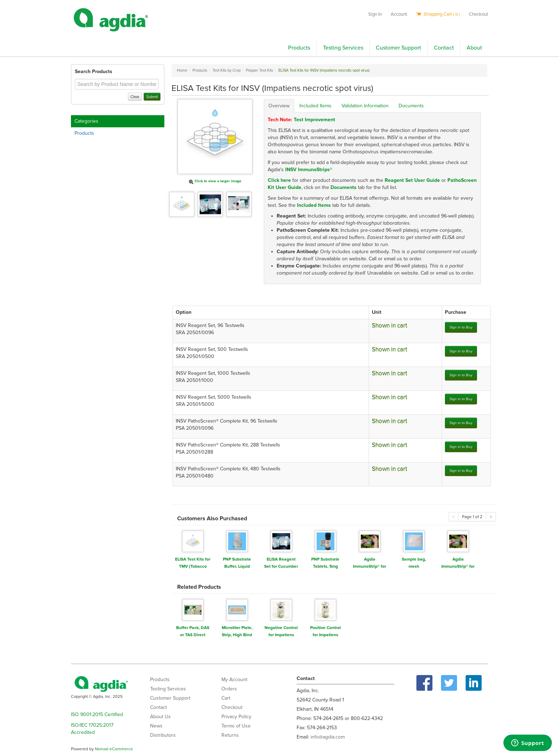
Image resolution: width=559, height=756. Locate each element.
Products (299, 48)
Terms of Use (236, 726)
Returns (230, 735)
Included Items (316, 106)
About (474, 48)
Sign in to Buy (461, 327)
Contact (444, 48)
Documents (411, 106)
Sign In (375, 14)
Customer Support (398, 48)
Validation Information (365, 106)
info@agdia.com (328, 737)
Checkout (478, 14)
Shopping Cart (438, 14)
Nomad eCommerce (114, 749)
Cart (226, 698)
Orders (229, 689)
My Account (234, 680)
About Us (160, 717)
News (156, 726)
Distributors (163, 735)
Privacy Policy (236, 717)
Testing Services (343, 48)
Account (399, 14)
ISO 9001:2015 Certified (97, 714)
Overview (279, 106)
